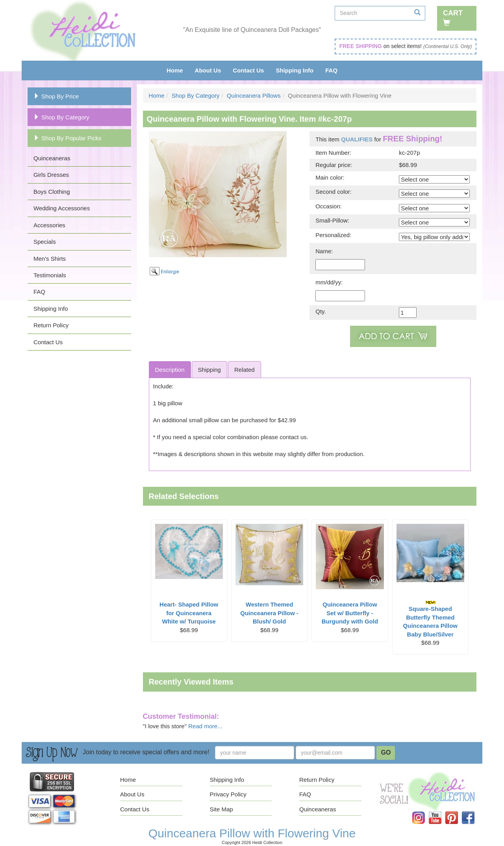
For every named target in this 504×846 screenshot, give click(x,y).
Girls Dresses (51, 175)
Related (245, 370)
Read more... (205, 726)
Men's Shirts (50, 259)
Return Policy (51, 325)
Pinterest (457, 812)
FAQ (331, 70)
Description (170, 370)
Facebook (474, 812)
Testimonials (50, 275)
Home (175, 70)
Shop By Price (56, 96)
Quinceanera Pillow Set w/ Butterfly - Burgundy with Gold (350, 613)
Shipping (209, 370)
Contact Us (248, 70)
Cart (453, 18)
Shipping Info (295, 70)
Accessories (49, 225)
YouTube (441, 812)
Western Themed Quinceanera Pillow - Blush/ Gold (269, 613)
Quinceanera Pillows (254, 96)
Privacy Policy (228, 794)
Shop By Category (61, 117)
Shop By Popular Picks (68, 138)
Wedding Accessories (62, 208)
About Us (208, 70)
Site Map (221, 809)
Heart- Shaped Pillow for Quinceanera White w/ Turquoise (189, 613)
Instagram (424, 812)
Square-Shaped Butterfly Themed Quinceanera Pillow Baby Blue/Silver (430, 619)
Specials (45, 242)
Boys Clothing (52, 192)
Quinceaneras (52, 158)
